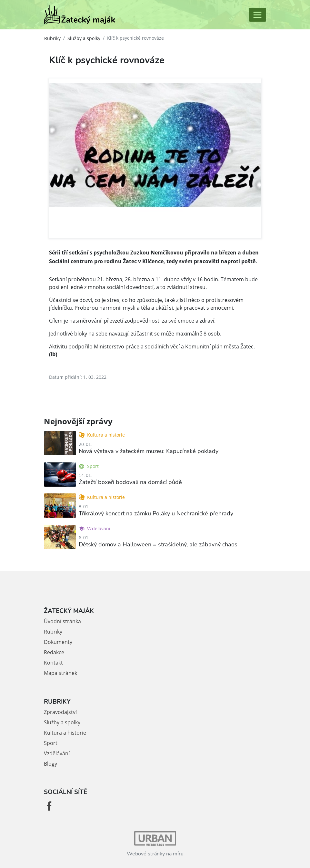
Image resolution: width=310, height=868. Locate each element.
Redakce (54, 652)
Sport (89, 466)
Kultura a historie (102, 435)
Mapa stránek (60, 673)
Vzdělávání (95, 528)
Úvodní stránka (62, 621)
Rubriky (52, 38)
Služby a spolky (84, 38)
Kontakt (53, 663)
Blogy (50, 764)
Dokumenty (58, 642)
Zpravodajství (60, 712)
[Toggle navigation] (257, 15)
